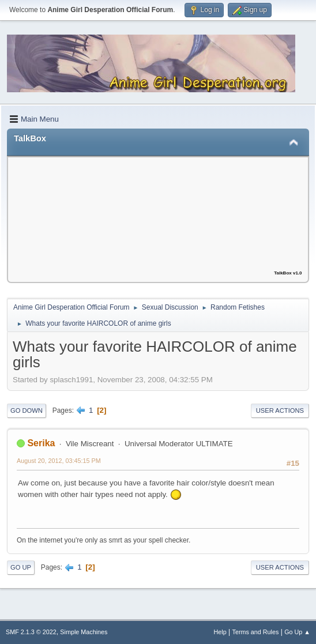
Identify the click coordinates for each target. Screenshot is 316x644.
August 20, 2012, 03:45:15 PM (59, 461)
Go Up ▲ (297, 632)
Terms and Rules (256, 632)
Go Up (21, 567)
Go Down (27, 410)
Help (220, 632)
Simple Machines (84, 632)
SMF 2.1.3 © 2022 (31, 632)
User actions (280, 410)
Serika (41, 443)
